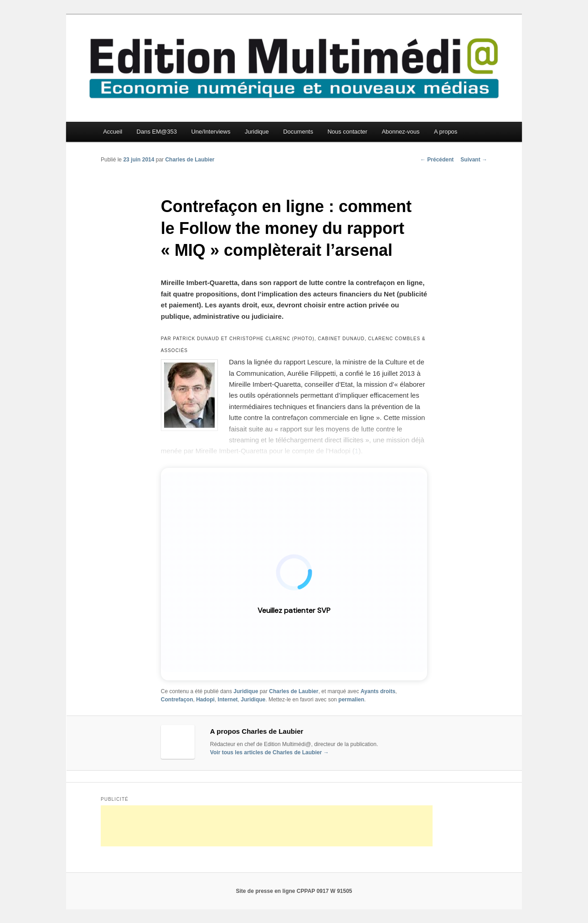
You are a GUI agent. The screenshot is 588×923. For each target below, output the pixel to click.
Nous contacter (347, 132)
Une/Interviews (211, 132)
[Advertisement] (267, 826)
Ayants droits (378, 691)
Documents (298, 132)
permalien (351, 700)
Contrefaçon (177, 700)
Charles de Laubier (190, 160)
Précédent (437, 160)
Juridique (257, 132)
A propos (446, 132)
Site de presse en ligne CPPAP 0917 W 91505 (294, 891)
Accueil (113, 132)
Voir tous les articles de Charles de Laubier (270, 752)
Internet (228, 700)
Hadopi (205, 700)
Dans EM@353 (157, 132)
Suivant (474, 160)
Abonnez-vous (400, 132)
